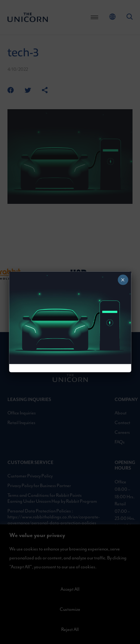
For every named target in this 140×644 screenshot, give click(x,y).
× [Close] (123, 280)
